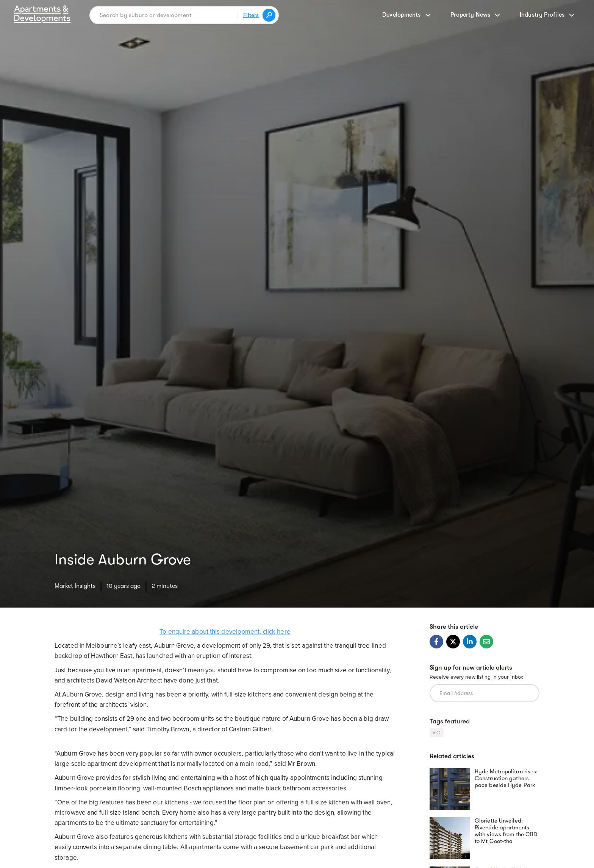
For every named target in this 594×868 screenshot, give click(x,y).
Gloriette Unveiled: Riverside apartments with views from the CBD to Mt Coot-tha (506, 831)
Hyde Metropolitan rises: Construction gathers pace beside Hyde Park (506, 778)
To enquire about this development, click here (225, 632)
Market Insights (75, 586)
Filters (251, 15)
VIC (437, 733)
